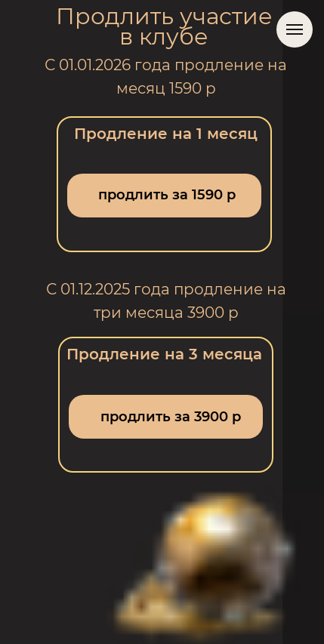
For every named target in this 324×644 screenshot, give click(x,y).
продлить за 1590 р (167, 195)
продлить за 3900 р (171, 417)
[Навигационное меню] (295, 29)
